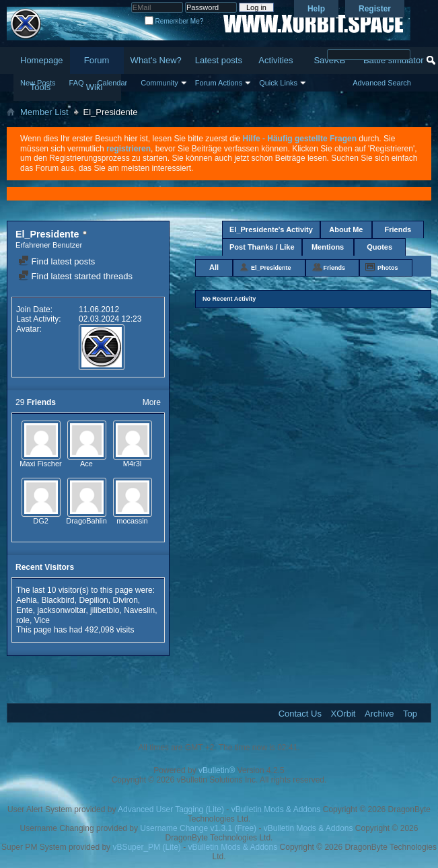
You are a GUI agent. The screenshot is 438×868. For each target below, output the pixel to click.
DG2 (41, 521)
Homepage (42, 60)
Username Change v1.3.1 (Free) (198, 828)
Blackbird (58, 600)
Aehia (27, 600)
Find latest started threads (75, 276)
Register (375, 9)
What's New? (156, 60)
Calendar (113, 83)
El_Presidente (271, 268)
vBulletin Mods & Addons (276, 809)
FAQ (77, 83)
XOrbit (343, 714)
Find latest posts (57, 261)
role (23, 620)
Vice (42, 620)
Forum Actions (219, 83)
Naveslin (139, 610)
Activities (276, 60)
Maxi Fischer (40, 464)
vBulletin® (217, 770)
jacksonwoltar (61, 610)
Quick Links (278, 83)
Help (316, 9)
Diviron (125, 600)
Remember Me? (174, 21)
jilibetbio (105, 610)
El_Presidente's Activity (271, 229)
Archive (379, 714)
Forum (97, 60)
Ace (86, 464)
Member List (44, 112)
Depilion (93, 600)
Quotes (379, 247)
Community (159, 83)
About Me (346, 229)
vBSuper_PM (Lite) (146, 847)
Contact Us (300, 714)
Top (410, 714)
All (214, 267)
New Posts (38, 83)
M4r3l (133, 464)
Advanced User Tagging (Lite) (171, 809)
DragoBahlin (86, 521)
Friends (398, 229)
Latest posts (219, 60)
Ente (25, 610)
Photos (388, 268)
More (152, 402)
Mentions (328, 247)
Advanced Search (382, 83)
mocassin (132, 521)
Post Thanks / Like (262, 247)
